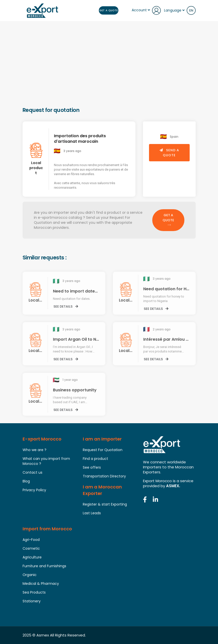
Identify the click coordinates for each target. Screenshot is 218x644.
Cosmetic (31, 548)
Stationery (32, 601)
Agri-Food (31, 540)
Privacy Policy (34, 490)
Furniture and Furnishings (44, 566)
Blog (26, 481)
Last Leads (92, 513)
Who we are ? (34, 450)
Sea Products (34, 592)
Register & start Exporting (105, 504)
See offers (92, 467)
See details (66, 306)
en (191, 10)
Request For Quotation (103, 450)
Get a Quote (109, 10)
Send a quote (169, 153)
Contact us (32, 472)
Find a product (95, 459)
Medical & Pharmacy (41, 584)
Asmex (43, 635)
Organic (30, 575)
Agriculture (32, 557)
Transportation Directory (104, 476)
